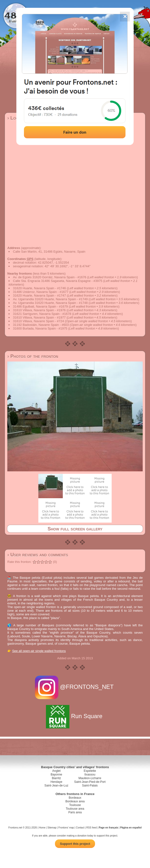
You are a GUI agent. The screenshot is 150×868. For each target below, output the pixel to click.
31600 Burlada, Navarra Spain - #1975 (40, 328)
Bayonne (56, 775)
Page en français (108, 828)
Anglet (56, 771)
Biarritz (56, 778)
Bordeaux (75, 798)
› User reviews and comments (38, 555)
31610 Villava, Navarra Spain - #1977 (39, 317)
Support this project (75, 844)
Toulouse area (75, 809)
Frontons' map (66, 828)
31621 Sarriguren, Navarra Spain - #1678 (42, 314)
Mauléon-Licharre (90, 778)
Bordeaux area (75, 801)
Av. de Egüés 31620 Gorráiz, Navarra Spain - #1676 (50, 277)
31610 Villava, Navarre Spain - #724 (38, 321)
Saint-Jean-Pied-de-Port (90, 782)
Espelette (90, 771)
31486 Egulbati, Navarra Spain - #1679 (40, 306)
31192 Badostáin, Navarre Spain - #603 (41, 325)
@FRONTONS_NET (75, 687)
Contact (80, 828)
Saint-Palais (90, 785)
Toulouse (75, 805)
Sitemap (52, 828)
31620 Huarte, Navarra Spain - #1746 (39, 288)
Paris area (75, 812)
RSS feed (91, 828)
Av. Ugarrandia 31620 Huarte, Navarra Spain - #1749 (50, 299)
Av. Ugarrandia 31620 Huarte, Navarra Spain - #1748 (50, 303)
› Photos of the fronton (33, 356)
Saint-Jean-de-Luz (56, 785)
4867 (16, 15)
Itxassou (90, 775)
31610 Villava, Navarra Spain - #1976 (39, 310)
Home (42, 828)
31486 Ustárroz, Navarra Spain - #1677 (41, 292)
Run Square (75, 716)
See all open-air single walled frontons (39, 651)
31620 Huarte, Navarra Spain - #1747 (39, 295)
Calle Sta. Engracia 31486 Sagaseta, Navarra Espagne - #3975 (58, 281)
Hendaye (56, 782)
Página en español (131, 828)
